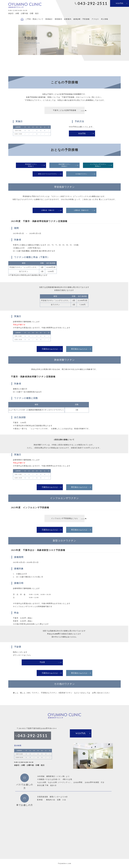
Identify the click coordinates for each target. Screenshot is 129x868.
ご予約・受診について (34, 19)
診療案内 (68, 19)
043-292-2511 (93, 3)
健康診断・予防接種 (81, 19)
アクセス (95, 19)
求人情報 (105, 19)
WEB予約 (119, 3)
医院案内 (58, 19)
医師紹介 (49, 19)
